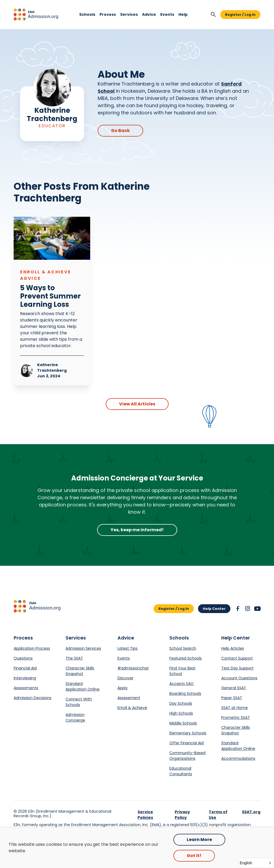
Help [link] (183, 15)
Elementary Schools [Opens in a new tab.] (188, 733)
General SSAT (234, 688)
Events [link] (167, 15)
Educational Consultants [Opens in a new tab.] (181, 771)
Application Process (32, 648)
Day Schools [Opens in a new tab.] (181, 703)
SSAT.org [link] (251, 812)
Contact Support (237, 658)
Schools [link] (87, 15)
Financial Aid (25, 668)
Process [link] (108, 15)
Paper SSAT (232, 698)
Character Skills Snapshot (80, 671)
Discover (125, 678)
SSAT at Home (235, 708)
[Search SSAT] (213, 15)
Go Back (120, 131)
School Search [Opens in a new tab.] (183, 648)
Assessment (129, 698)
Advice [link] (149, 15)
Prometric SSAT (236, 718)
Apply (123, 688)
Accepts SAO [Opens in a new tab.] (182, 684)
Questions (23, 658)
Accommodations (238, 758)
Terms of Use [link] (218, 815)
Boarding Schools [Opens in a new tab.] (185, 693)
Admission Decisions (33, 698)
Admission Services (83, 648)
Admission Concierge (75, 717)
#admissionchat (133, 668)
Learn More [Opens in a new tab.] (199, 840)
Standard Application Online (83, 686)
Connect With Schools (79, 702)
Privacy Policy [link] (182, 815)
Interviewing (25, 678)
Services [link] (129, 15)
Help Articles (233, 648)
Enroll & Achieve (132, 708)
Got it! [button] (194, 856)
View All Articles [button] (137, 404)
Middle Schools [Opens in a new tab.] (183, 723)
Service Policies (145, 815)
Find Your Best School (182, 671)
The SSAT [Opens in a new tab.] (74, 658)
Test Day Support (237, 668)
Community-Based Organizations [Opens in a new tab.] (187, 756)
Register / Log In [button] (240, 15)
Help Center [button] (214, 609)
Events (124, 658)
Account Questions (239, 678)
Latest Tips (128, 648)
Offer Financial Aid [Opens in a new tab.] (187, 743)
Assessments (26, 688)
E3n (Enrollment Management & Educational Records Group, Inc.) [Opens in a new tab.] (62, 814)
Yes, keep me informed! (137, 530)
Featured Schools (186, 658)
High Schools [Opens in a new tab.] (181, 713)
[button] (36, 15)
